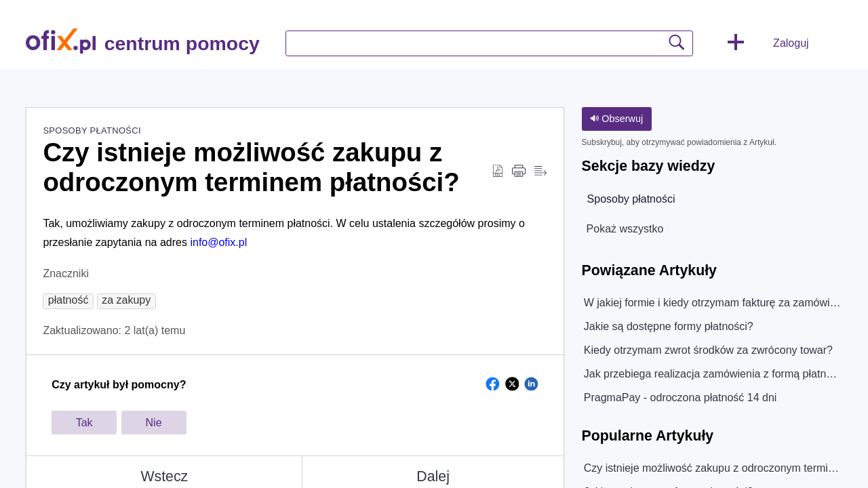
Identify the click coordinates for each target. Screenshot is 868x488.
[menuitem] (826, 43)
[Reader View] (540, 171)
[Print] (519, 171)
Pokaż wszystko (625, 229)
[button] (736, 43)
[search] (489, 43)
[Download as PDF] (498, 171)
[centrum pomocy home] (61, 41)
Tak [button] (84, 423)
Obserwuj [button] (616, 119)
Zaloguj (791, 43)
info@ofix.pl (218, 242)
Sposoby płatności (92, 130)
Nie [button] (154, 423)
